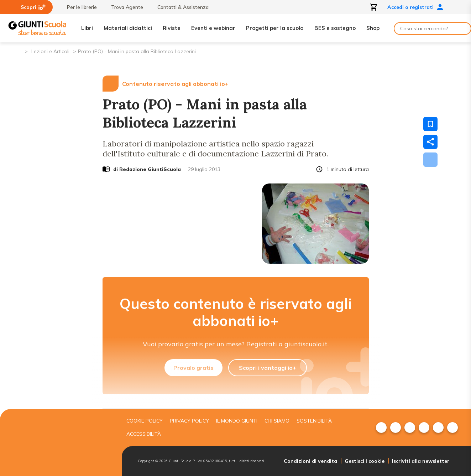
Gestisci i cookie (365, 461)
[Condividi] (430, 142)
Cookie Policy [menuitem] (145, 421)
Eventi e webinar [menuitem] (213, 28)
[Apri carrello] (374, 7)
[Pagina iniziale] (19, 51)
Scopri (33, 7)
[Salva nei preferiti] (430, 124)
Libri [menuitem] (87, 28)
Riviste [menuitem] (172, 28)
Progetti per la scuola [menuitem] (275, 28)
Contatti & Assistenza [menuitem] (179, 7)
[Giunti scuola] (63, 443)
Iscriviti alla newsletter (421, 461)
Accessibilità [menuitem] (144, 434)
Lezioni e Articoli (50, 51)
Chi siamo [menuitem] (277, 421)
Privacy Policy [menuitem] (189, 421)
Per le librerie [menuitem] (78, 7)
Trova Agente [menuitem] (124, 7)
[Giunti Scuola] (37, 28)
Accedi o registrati (415, 7)
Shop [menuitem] (373, 28)
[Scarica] (430, 160)
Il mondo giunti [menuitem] (237, 421)
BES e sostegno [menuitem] (335, 28)
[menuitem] (381, 428)
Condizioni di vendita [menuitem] (310, 461)
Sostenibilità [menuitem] (314, 421)
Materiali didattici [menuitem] (128, 28)
